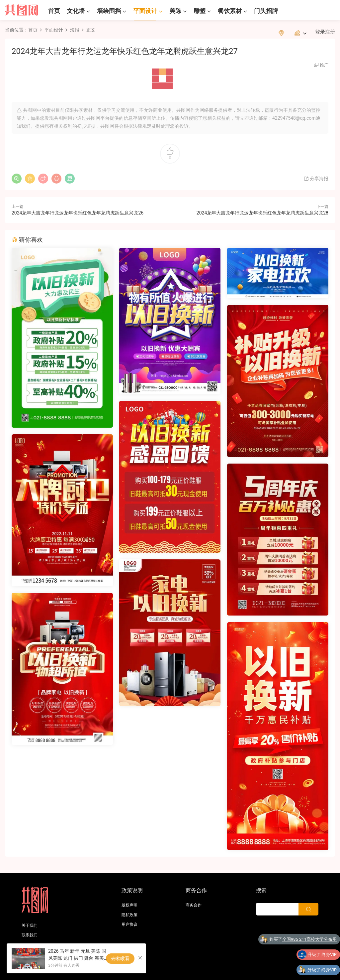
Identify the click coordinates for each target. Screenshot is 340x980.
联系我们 (30, 935)
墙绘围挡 (109, 11)
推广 (324, 65)
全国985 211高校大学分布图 (309, 941)
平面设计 (145, 11)
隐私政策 (129, 915)
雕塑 (200, 11)
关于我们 (30, 925)
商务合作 (194, 905)
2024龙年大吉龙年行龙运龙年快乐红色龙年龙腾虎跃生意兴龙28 (262, 213)
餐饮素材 (230, 11)
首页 (54, 11)
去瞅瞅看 (120, 958)
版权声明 (129, 905)
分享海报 (316, 179)
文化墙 (76, 11)
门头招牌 (266, 11)
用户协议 (129, 924)
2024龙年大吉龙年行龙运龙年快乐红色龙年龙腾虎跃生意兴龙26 (78, 213)
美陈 (175, 11)
